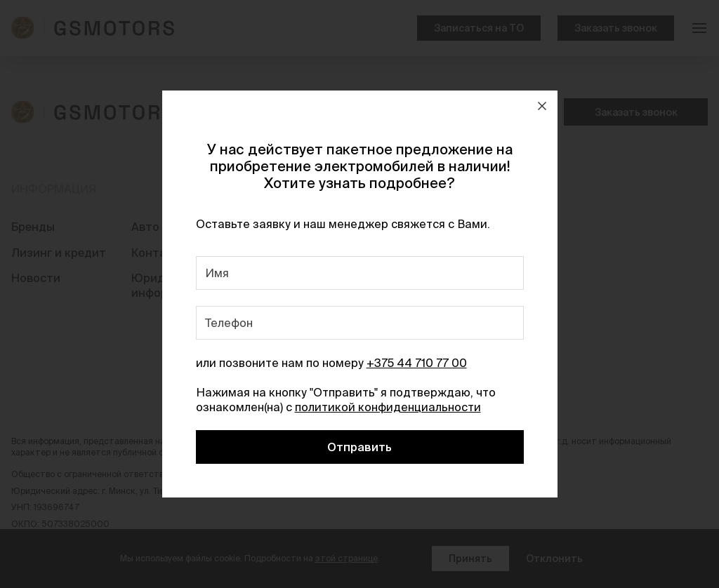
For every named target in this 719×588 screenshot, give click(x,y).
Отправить (359, 447)
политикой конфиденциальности (388, 407)
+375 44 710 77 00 (417, 363)
